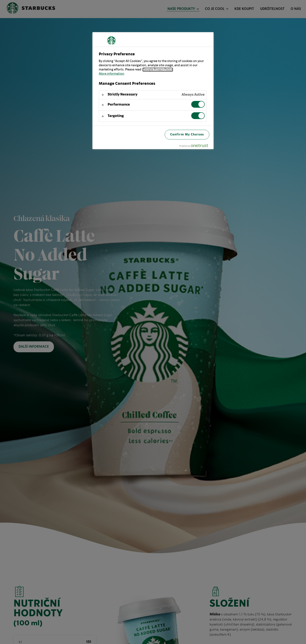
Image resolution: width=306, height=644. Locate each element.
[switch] (198, 104)
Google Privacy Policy (158, 70)
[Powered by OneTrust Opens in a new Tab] (195, 146)
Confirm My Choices (187, 134)
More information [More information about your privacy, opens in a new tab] (112, 74)
